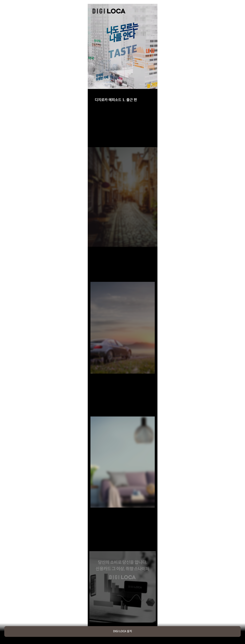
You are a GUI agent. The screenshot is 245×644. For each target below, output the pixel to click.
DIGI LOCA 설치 (122, 631)
